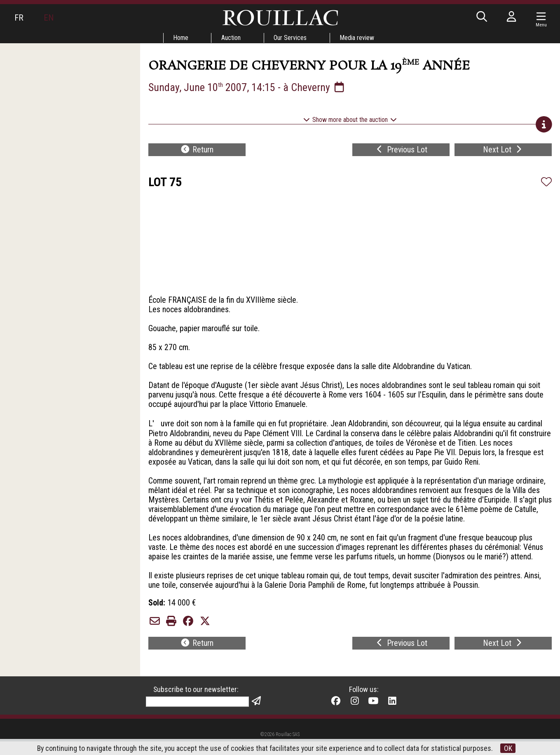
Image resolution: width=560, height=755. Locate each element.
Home (180, 38)
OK (509, 748)
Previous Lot (401, 151)
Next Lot (503, 151)
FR (19, 18)
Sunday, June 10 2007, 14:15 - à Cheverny (247, 87)
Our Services (291, 38)
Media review (358, 38)
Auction (231, 38)
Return (197, 151)
